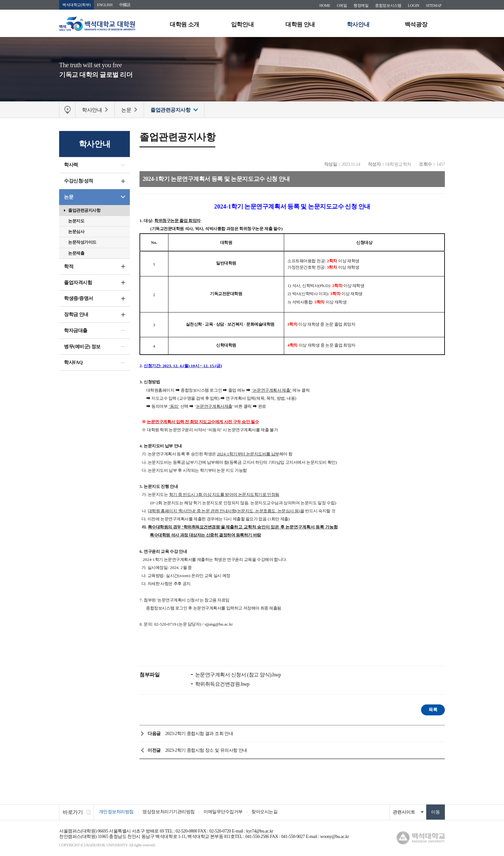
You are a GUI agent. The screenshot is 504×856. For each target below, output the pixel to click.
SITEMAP (434, 5)
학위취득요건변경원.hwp (222, 684)
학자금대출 (76, 331)
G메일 (342, 5)
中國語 (125, 5)
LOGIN (414, 5)
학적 (69, 267)
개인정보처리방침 (117, 812)
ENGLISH (105, 5)
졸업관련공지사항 (84, 211)
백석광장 (416, 24)
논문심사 (76, 232)
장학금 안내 (76, 315)
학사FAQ (73, 363)
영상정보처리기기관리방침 (170, 812)
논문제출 (76, 253)
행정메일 (361, 5)
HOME (325, 5)
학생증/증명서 (79, 299)
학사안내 (358, 24)
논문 (69, 197)
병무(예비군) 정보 (82, 347)
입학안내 (242, 24)
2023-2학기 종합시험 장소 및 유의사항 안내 (206, 751)
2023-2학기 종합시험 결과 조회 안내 (199, 734)
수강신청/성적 (79, 181)
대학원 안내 (300, 24)
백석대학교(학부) (76, 5)
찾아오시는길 (267, 812)
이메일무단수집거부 (225, 812)
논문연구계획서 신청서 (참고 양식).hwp (237, 675)
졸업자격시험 (78, 283)
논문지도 (76, 221)
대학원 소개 (184, 24)
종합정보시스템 (388, 5)
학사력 (71, 165)
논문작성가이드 (82, 242)
